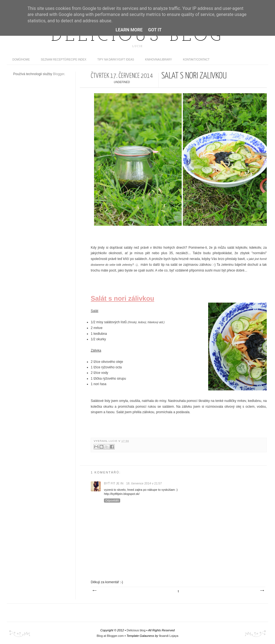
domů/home (21, 60)
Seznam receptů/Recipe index (64, 60)
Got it (155, 30)
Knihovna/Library (159, 60)
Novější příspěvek (94, 591)
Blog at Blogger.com (110, 636)
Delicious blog (137, 37)
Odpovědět (112, 501)
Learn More (129, 30)
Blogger (59, 74)
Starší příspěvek (262, 591)
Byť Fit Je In (114, 483)
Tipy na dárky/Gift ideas (116, 60)
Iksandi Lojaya (169, 636)
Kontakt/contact (196, 60)
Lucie (114, 441)
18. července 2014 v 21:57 (144, 483)
